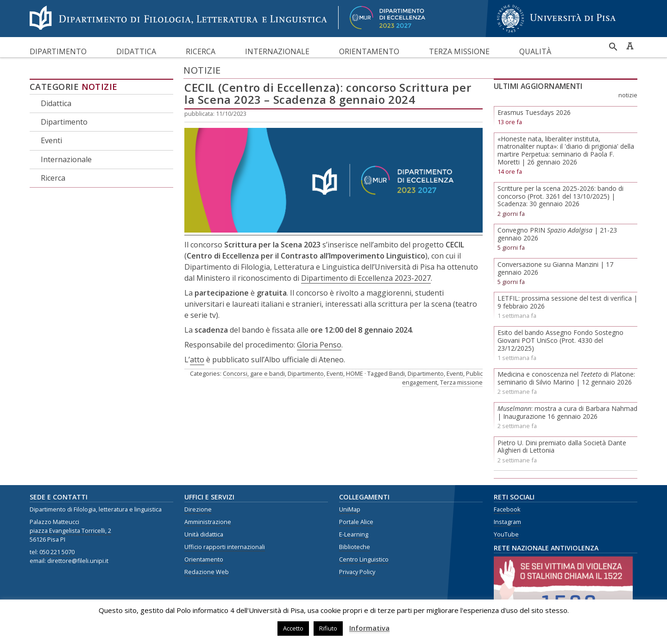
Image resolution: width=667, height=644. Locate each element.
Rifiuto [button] (328, 628)
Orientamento (369, 51)
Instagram (507, 522)
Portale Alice (356, 522)
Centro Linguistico (364, 559)
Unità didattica (204, 534)
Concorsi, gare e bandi (254, 373)
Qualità (535, 51)
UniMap (350, 509)
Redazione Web (207, 572)
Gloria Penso (319, 345)
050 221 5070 (57, 552)
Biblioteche (355, 547)
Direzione (198, 509)
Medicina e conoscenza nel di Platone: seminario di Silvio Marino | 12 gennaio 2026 (566, 378)
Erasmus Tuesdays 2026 (534, 112)
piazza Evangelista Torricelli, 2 (70, 531)
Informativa (369, 628)
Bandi (397, 373)
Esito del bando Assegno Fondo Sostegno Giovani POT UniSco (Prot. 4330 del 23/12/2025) (560, 340)
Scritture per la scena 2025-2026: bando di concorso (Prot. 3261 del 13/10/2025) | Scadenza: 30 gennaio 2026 (560, 196)
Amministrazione (208, 522)
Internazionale (277, 51)
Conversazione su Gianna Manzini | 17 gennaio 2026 (555, 268)
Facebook (507, 509)
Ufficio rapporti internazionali (225, 547)
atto (197, 360)
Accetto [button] (293, 628)
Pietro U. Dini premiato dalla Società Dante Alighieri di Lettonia (562, 447)
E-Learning (354, 534)
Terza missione (459, 51)
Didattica (136, 51)
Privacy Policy (357, 572)
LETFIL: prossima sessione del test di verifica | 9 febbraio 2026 (567, 302)
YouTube (506, 534)
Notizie (100, 87)
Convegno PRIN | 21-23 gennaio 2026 (557, 234)
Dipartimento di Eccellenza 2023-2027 (366, 278)
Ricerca (201, 51)
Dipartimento (58, 51)
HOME (355, 373)
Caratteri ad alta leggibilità (630, 46)
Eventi (51, 140)
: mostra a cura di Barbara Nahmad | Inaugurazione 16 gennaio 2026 (567, 412)
